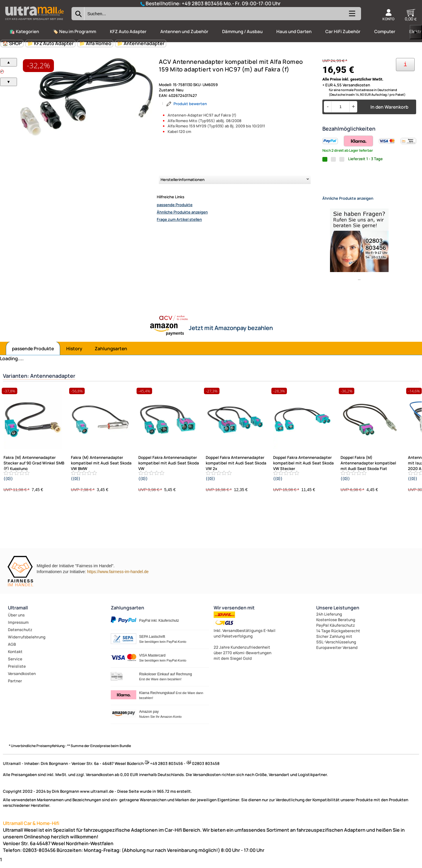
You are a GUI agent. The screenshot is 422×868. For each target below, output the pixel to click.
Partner (15, 686)
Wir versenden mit (234, 613)
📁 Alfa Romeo (95, 43)
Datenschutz (20, 635)
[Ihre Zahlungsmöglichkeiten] (405, 65)
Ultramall (18, 613)
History (74, 353)
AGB (12, 649)
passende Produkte (175, 205)
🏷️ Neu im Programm (74, 31)
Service (15, 664)
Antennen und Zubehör (184, 31)
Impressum (18, 627)
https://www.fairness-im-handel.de (118, 577)
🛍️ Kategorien (24, 31)
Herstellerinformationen (183, 180)
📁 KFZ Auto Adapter (50, 43)
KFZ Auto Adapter (128, 31)
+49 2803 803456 (202, 3)
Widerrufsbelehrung (27, 642)
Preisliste (17, 671)
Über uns (16, 620)
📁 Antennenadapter (141, 43)
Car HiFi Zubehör (343, 31)
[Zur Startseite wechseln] (34, 22)
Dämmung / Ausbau (242, 31)
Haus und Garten (294, 31)
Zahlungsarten (111, 353)
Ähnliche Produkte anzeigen (182, 212)
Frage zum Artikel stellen (179, 219)
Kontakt (15, 657)
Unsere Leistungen (338, 613)
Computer (385, 31)
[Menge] (340, 107)
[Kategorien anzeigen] (352, 16)
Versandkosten (22, 679)
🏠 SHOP (12, 43)
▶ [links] (416, 32)
